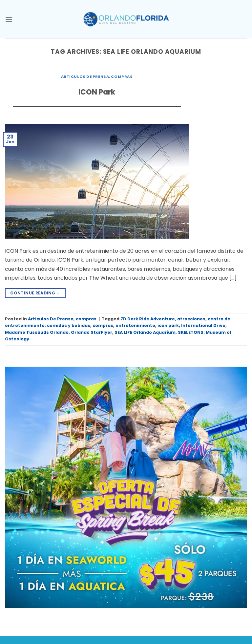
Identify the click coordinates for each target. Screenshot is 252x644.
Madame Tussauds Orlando (37, 332)
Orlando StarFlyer (92, 332)
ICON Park (97, 92)
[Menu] (9, 19)
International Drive (203, 325)
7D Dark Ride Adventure (148, 319)
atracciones (191, 319)
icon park (168, 325)
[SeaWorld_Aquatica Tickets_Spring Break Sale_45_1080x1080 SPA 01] (126, 487)
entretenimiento (135, 325)
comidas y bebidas (69, 325)
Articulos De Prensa (85, 76)
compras (122, 76)
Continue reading (35, 293)
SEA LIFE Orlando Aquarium (145, 332)
